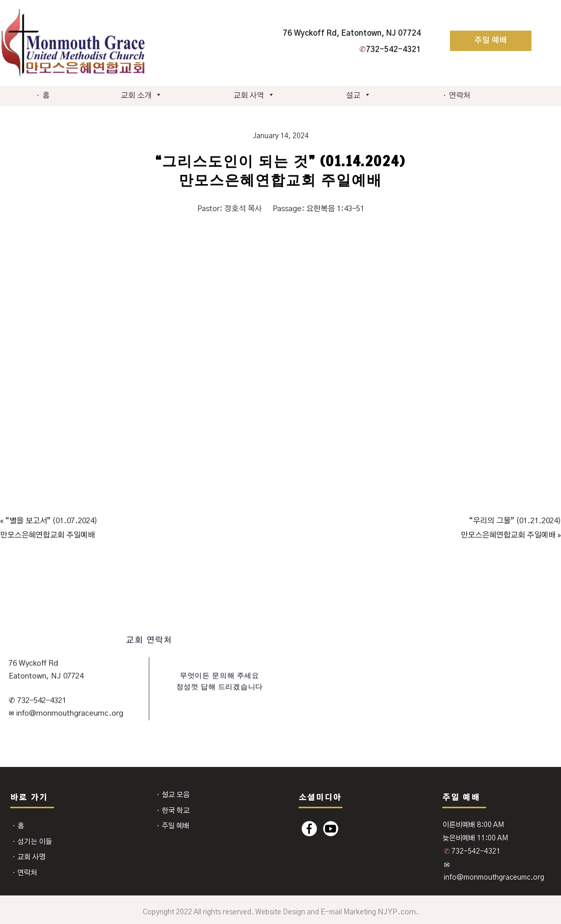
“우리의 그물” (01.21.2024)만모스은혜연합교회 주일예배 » (511, 528)
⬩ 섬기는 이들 (32, 842)
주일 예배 (491, 41)
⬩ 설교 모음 (173, 795)
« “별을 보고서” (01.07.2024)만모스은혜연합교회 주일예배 (49, 528)
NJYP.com (397, 912)
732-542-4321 (390, 50)
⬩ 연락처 (456, 96)
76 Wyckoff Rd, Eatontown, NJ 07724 (352, 33)
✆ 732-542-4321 (37, 700)
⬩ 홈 (43, 96)
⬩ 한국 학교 (173, 811)
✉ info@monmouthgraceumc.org (494, 871)
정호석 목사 (243, 209)
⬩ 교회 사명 (29, 857)
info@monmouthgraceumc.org (69, 714)
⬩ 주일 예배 (173, 826)
